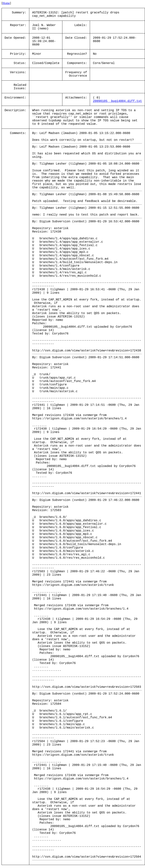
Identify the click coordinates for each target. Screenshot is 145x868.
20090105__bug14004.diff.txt (117, 101)
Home (6, 3)
